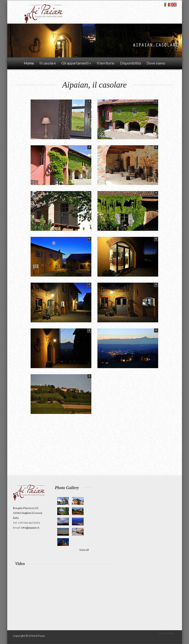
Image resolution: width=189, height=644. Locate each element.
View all (84, 550)
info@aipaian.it (30, 528)
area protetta (166, 633)
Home (29, 63)
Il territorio (106, 63)
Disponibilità (130, 63)
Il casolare (48, 63)
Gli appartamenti (76, 63)
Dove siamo (156, 63)
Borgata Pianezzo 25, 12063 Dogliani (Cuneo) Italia (28, 513)
